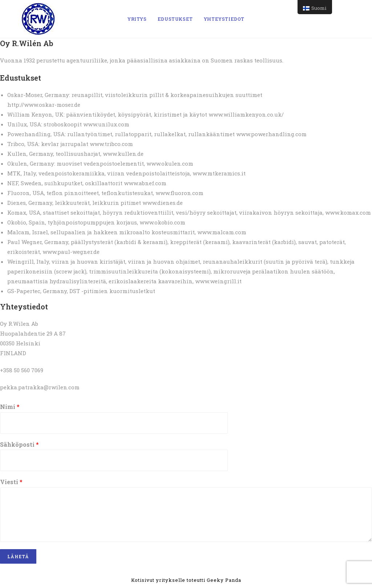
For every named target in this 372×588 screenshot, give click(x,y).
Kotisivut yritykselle (159, 580)
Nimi (10, 407)
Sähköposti (19, 445)
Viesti (11, 482)
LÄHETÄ (18, 556)
